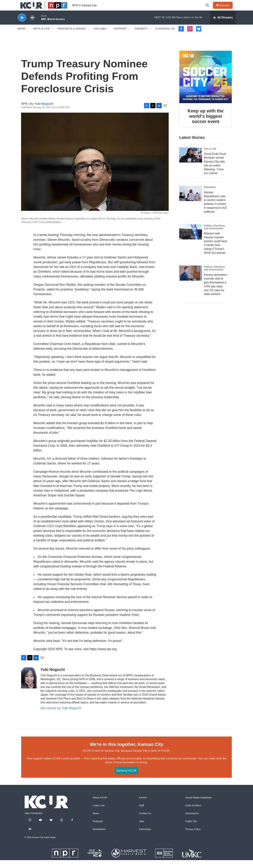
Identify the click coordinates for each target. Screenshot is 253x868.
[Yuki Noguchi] (29, 686)
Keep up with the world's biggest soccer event (206, 124)
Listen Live (99, 813)
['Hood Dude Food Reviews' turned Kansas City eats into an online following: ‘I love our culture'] (191, 163)
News (22, 37)
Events (143, 806)
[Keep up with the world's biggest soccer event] (206, 85)
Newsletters (99, 837)
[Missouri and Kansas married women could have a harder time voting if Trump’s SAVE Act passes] (191, 240)
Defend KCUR (126, 778)
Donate (226, 9)
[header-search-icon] (209, 9)
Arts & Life (42, 37)
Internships (145, 837)
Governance (192, 821)
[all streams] (223, 25)
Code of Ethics (193, 813)
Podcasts (98, 829)
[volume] (33, 26)
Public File (191, 829)
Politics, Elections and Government (214, 235)
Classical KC (165, 37)
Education (210, 195)
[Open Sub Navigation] (28, 37)
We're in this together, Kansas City (126, 752)
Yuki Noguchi (44, 112)
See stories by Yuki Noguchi (61, 716)
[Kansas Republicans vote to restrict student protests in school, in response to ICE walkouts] (191, 201)
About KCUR (100, 806)
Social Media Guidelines (199, 806)
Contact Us (145, 821)
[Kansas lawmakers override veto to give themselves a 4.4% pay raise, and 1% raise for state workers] (191, 281)
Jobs (142, 829)
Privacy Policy (193, 837)
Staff (142, 813)
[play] (22, 26)
